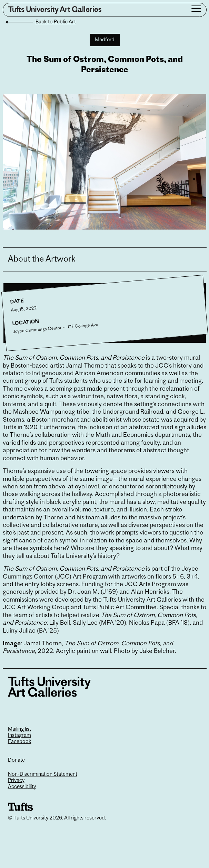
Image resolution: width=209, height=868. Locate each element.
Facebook (20, 742)
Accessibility (22, 787)
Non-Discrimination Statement (43, 775)
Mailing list (19, 729)
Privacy (16, 781)
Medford (105, 40)
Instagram (19, 736)
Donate (16, 760)
